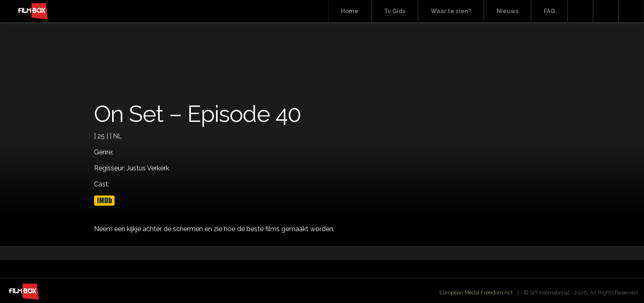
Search (580, 11)
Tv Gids (395, 11)
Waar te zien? (451, 11)
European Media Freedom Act (476, 293)
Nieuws (507, 11)
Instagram (631, 11)
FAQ (549, 11)
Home (350, 11)
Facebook (606, 11)
